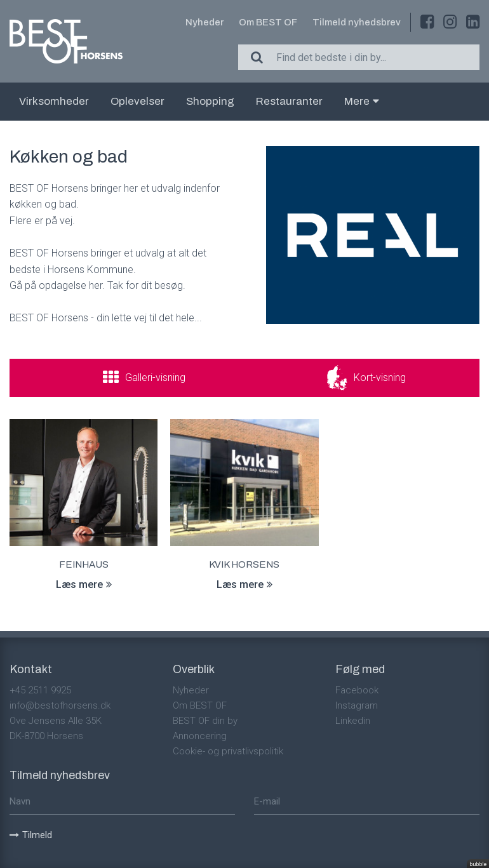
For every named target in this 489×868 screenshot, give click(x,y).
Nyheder (204, 22)
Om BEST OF (268, 22)
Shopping (210, 101)
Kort (380, 377)
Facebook (357, 690)
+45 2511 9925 (40, 690)
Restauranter (289, 101)
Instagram (357, 705)
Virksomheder (54, 101)
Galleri (155, 377)
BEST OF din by (205, 721)
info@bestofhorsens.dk (60, 705)
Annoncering (200, 736)
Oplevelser (137, 101)
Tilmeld (31, 835)
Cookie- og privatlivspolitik (228, 751)
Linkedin (353, 721)
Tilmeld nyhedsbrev (357, 22)
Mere (362, 101)
